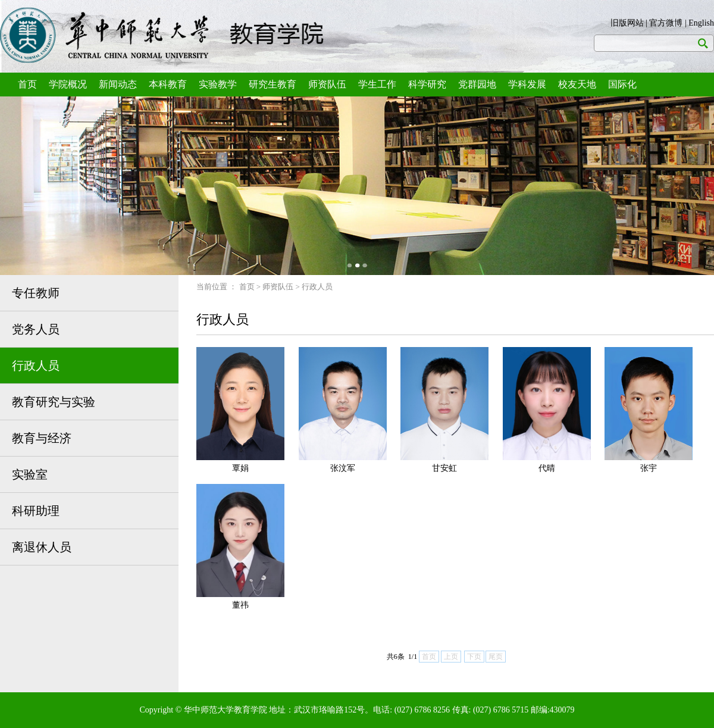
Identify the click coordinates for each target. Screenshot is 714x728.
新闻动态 (118, 84)
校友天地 (577, 84)
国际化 (622, 84)
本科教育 (168, 84)
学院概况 (68, 84)
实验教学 (218, 84)
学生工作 (377, 84)
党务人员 (36, 329)
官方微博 (666, 23)
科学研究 (427, 84)
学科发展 (527, 84)
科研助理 (36, 511)
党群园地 (477, 84)
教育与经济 (42, 438)
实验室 (30, 474)
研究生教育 (273, 84)
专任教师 (36, 293)
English (701, 23)
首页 (27, 84)
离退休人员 (42, 547)
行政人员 (36, 365)
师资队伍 (327, 84)
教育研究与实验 (54, 402)
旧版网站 (627, 23)
